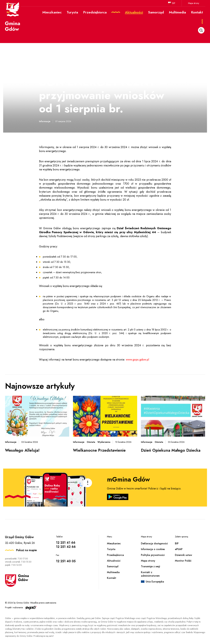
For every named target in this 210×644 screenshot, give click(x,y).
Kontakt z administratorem (150, 574)
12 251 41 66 (66, 543)
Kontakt (112, 578)
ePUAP (179, 549)
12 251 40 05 (66, 561)
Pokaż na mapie (26, 550)
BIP (174, 3)
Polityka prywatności (153, 555)
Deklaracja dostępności (154, 543)
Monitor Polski (183, 561)
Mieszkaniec (114, 543)
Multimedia (113, 572)
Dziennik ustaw (183, 555)
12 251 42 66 (66, 547)
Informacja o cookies (153, 549)
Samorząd (113, 566)
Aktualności (114, 561)
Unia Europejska (155, 582)
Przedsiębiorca (115, 555)
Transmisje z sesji (151, 566)
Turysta (111, 549)
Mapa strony (194, 3)
